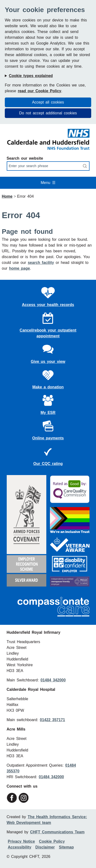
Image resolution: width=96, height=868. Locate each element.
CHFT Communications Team (57, 832)
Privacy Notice (21, 841)
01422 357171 (52, 720)
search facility (41, 263)
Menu (48, 183)
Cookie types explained (31, 76)
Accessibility (20, 847)
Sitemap (66, 847)
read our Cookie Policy (39, 91)
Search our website (25, 158)
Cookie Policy (52, 841)
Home (7, 196)
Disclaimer (45, 847)
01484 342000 (53, 680)
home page (20, 268)
